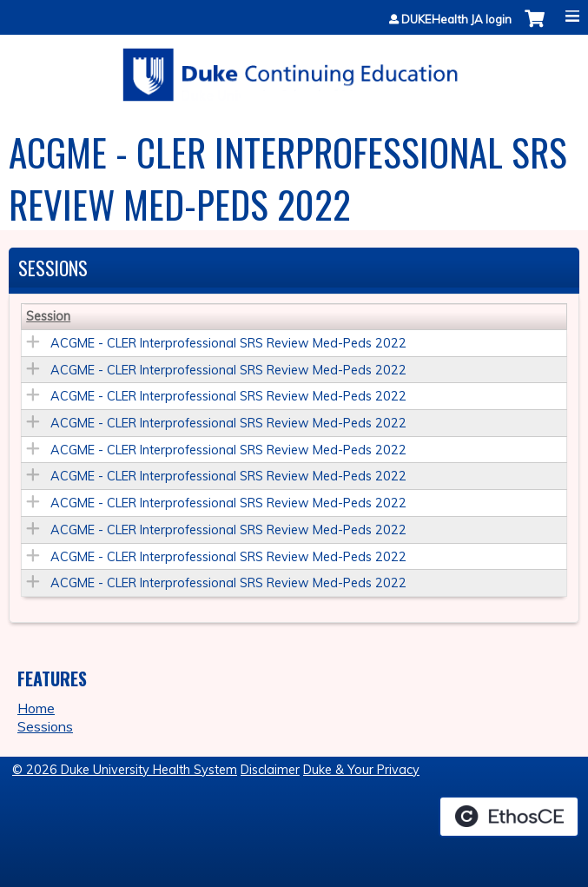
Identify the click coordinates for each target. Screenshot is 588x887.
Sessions (45, 726)
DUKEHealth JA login (456, 20)
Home (36, 708)
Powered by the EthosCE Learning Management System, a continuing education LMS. (509, 817)
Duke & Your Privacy (361, 770)
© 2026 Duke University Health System (125, 770)
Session (48, 316)
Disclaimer (270, 770)
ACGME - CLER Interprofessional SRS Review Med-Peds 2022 (228, 343)
